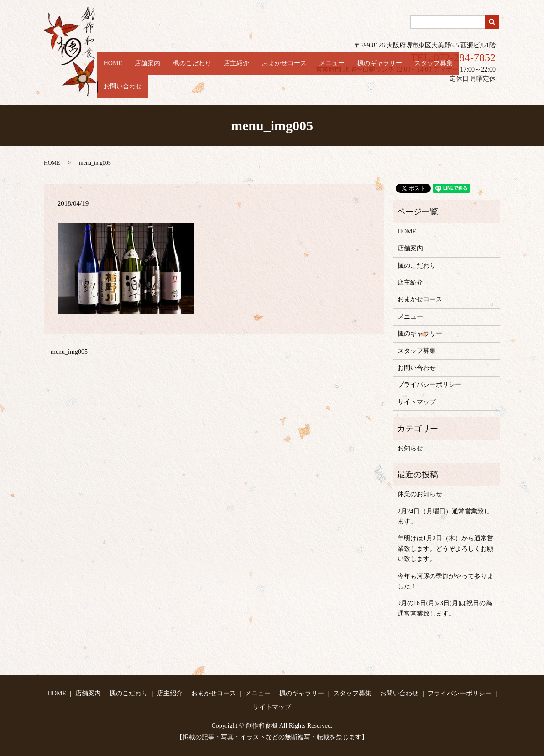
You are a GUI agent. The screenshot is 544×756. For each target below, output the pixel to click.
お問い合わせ (478, 91)
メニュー (344, 91)
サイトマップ (417, 402)
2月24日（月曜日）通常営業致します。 (444, 516)
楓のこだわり (222, 91)
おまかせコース (302, 91)
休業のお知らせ (420, 494)
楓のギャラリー (385, 91)
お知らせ (410, 448)
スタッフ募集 (433, 91)
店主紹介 (261, 91)
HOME (155, 91)
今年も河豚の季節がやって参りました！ (445, 581)
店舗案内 (184, 91)
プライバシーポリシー (429, 385)
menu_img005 (69, 352)
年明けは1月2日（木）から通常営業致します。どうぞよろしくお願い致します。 (445, 549)
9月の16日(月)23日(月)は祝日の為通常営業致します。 (445, 608)
